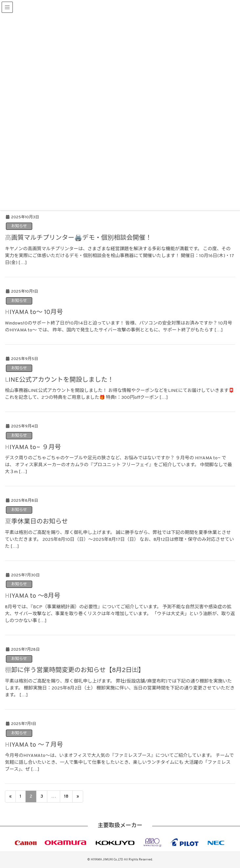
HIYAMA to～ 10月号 (34, 312)
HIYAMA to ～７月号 (34, 745)
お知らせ (19, 226)
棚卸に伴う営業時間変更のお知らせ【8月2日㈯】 (75, 670)
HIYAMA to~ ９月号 (33, 447)
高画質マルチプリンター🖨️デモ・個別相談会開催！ (78, 238)
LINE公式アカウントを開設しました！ (59, 380)
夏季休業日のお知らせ (36, 522)
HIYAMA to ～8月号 (33, 596)
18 (66, 796)
